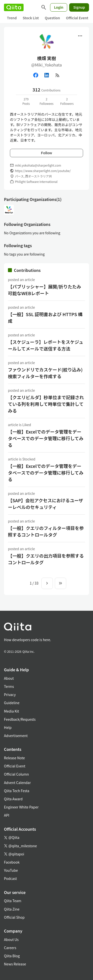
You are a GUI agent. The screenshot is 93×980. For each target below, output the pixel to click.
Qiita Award (13, 799)
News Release (15, 964)
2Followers (67, 101)
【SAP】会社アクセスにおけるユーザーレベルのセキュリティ (46, 504)
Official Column (16, 774)
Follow (46, 153)
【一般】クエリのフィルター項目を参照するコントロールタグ (46, 531)
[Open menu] (80, 36)
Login (59, 7)
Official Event (77, 18)
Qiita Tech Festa (17, 791)
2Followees (46, 101)
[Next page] (47, 583)
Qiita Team (13, 901)
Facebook (12, 862)
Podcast (10, 878)
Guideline (12, 703)
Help (8, 727)
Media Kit (12, 711)
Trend (12, 18)
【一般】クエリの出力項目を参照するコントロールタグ (46, 559)
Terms (9, 686)
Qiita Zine (12, 909)
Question (52, 18)
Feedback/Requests (20, 719)
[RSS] (58, 75)
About (9, 678)
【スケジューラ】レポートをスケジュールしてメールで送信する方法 (46, 345)
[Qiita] (14, 7)
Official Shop (14, 917)
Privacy (10, 695)
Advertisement (16, 736)
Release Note (14, 758)
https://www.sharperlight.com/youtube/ (43, 171)
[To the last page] (61, 583)
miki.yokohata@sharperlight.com (38, 165)
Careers (10, 948)
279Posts (26, 101)
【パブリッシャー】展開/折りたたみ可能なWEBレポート (45, 290)
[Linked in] (47, 75)
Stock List (31, 18)
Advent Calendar (17, 783)
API (7, 815)
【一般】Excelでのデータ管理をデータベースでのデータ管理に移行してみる (46, 438)
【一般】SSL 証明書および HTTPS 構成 (45, 317)
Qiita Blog (12, 956)
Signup (79, 7)
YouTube (11, 870)
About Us (11, 939)
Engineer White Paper (21, 807)
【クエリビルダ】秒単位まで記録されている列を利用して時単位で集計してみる (46, 404)
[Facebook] (36, 75)
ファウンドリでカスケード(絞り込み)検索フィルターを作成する (45, 373)
